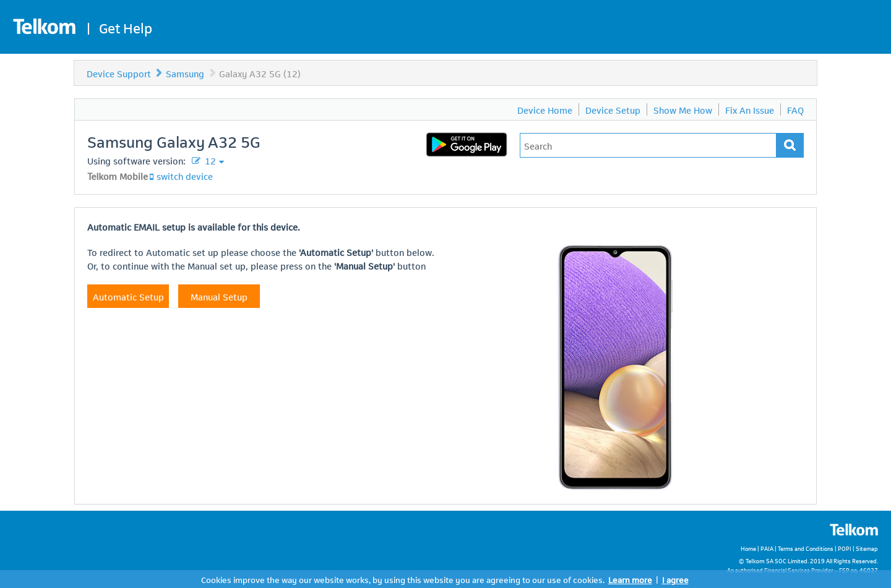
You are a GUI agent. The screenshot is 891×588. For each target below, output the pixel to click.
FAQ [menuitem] (795, 109)
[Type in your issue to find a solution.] (648, 145)
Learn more (630, 579)
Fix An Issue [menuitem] (750, 109)
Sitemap (867, 548)
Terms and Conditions (806, 548)
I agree (675, 579)
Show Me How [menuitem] (683, 109)
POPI (845, 548)
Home (748, 548)
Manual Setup (219, 296)
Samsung (185, 73)
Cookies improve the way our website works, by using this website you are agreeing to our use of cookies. (403, 579)
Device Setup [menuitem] (613, 109)
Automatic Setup (128, 296)
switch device (185, 176)
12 (209, 160)
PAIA (767, 548)
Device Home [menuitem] (545, 109)
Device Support (119, 73)
